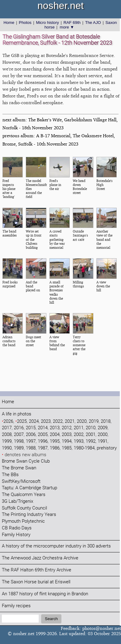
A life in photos (17, 414)
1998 (19, 441)
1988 (31, 448)
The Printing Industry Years (29, 515)
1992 (91, 441)
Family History (16, 535)
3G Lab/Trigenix (18, 501)
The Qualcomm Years (24, 495)
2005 (43, 435)
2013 (55, 428)
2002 (79, 435)
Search (51, 619)
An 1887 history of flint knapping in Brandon (45, 594)
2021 (70, 421)
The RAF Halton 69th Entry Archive (37, 570)
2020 (82, 421)
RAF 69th (72, 23)
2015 (31, 428)
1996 (43, 441)
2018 (106, 421)
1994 (67, 441)
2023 (46, 421)
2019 (94, 421)
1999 (7, 441)
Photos (25, 23)
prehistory (107, 448)
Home (9, 23)
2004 (55, 435)
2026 (8, 421)
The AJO (93, 23)
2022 (58, 421)
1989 (19, 448)
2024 (34, 421)
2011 (79, 428)
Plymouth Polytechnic (23, 521)
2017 (7, 428)
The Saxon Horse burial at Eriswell (36, 582)
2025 (22, 421)
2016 (19, 428)
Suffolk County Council (24, 508)
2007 (19, 435)
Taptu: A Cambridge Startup (29, 488)
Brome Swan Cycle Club (26, 461)
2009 (103, 428)
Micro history (47, 23)
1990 (7, 448)
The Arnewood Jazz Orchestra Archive (40, 558)
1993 (79, 441)
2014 (43, 428)
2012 (67, 428)
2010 (91, 428)
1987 (43, 448)
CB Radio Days (17, 528)
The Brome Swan (19, 468)
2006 (31, 435)
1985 (67, 448)
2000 (103, 435)
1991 (103, 441)
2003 (67, 435)
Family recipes (16, 606)
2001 (91, 435)
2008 (7, 435)
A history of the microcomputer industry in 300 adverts (56, 546)
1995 (55, 441)
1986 (55, 448)
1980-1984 (84, 448)
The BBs (10, 475)
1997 (31, 441)
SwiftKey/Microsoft (21, 481)
